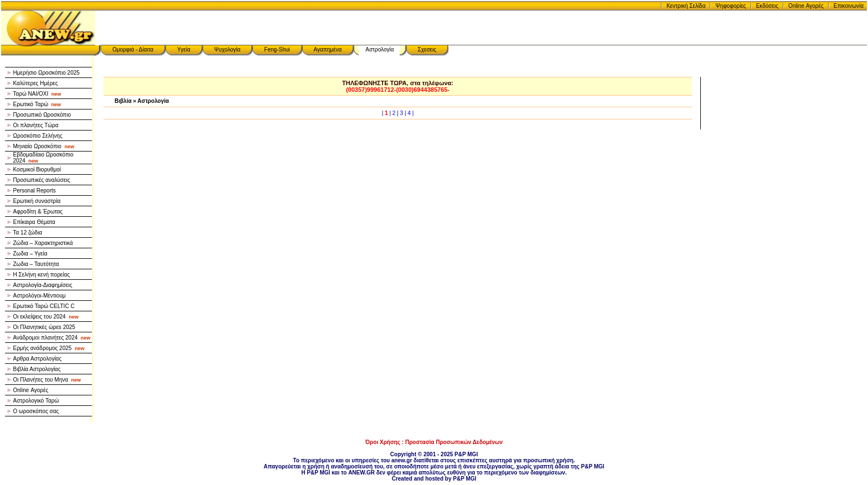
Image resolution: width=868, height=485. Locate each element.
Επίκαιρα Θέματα (34, 222)
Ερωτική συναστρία (37, 201)
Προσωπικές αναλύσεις (42, 180)
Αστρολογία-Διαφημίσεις (43, 285)
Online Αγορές (806, 6)
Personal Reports (35, 191)
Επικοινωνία (849, 6)
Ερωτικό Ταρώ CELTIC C (44, 306)
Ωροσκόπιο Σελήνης (38, 136)
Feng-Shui (277, 49)
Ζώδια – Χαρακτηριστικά (43, 243)
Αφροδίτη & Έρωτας (38, 212)
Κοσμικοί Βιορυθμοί (37, 170)
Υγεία (184, 49)
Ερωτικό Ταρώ (37, 104)
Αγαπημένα (328, 49)
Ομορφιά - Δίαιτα (133, 49)
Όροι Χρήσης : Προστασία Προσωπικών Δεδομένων (434, 442)
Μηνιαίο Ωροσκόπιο (44, 146)
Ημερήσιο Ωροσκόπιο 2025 (46, 73)
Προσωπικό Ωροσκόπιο (42, 115)
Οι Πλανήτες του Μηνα (47, 380)
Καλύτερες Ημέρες (36, 83)
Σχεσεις (427, 49)
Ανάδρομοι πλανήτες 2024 (52, 338)
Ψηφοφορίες (730, 6)
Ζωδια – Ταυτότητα (36, 264)
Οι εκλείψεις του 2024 (46, 317)
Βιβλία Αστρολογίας (37, 369)
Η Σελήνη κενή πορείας (42, 275)
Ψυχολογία (228, 49)
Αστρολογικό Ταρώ (36, 401)
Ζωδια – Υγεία (30, 254)
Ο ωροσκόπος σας (36, 411)
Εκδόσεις (767, 6)
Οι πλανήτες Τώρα (36, 125)
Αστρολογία (379, 49)
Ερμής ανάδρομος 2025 (49, 348)
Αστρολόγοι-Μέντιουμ (40, 296)
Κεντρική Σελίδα (686, 6)
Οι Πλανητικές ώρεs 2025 (44, 327)
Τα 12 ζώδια (28, 233)
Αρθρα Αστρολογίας (38, 359)
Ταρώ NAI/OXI (37, 94)
